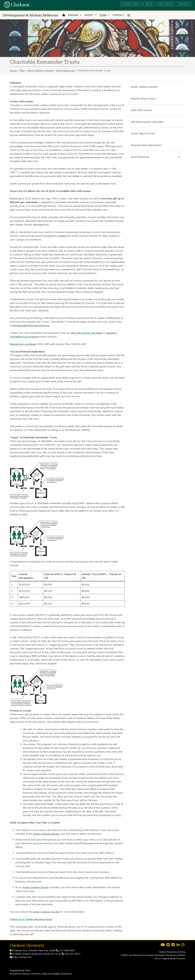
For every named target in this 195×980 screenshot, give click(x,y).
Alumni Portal (184, 4)
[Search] (129, 15)
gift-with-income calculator (87, 333)
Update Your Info (165, 4)
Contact (118, 15)
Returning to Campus (131, 4)
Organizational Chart (20, 970)
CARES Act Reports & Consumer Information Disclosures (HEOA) (153, 955)
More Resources (65, 70)
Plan (105, 15)
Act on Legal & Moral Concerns (170, 958)
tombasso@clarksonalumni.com (31, 325)
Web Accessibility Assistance (57, 974)
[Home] (64, 15)
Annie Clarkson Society (40, 70)
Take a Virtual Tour (22, 957)
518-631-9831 (72, 954)
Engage (75, 15)
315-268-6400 (66, 950)
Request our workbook (23, 344)
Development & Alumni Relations (30, 15)
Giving (182, 952)
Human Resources (168, 952)
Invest (91, 15)
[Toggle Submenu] (179, 157)
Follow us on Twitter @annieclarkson (31, 919)
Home (13, 70)
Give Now (149, 4)
